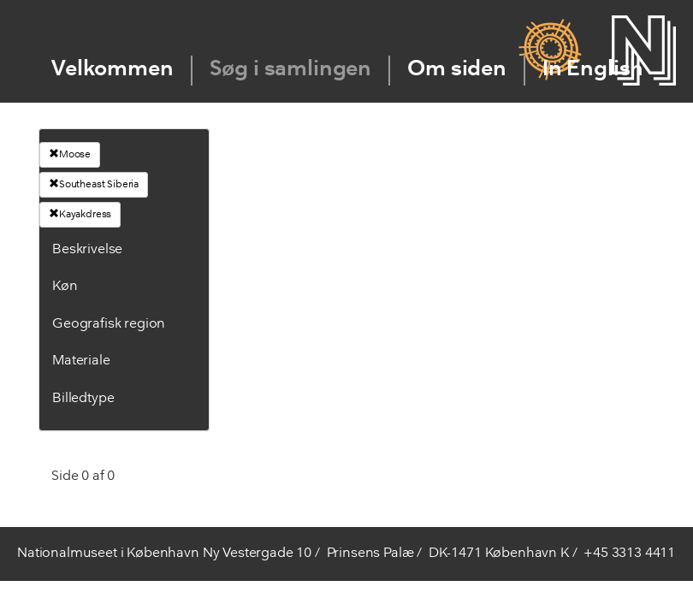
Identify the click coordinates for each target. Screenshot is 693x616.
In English (593, 70)
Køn (65, 287)
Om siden (457, 70)
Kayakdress (80, 214)
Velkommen (113, 70)
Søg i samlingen (291, 70)
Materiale (81, 361)
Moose (70, 154)
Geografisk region (109, 324)
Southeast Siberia (94, 184)
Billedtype (83, 399)
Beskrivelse (87, 250)
